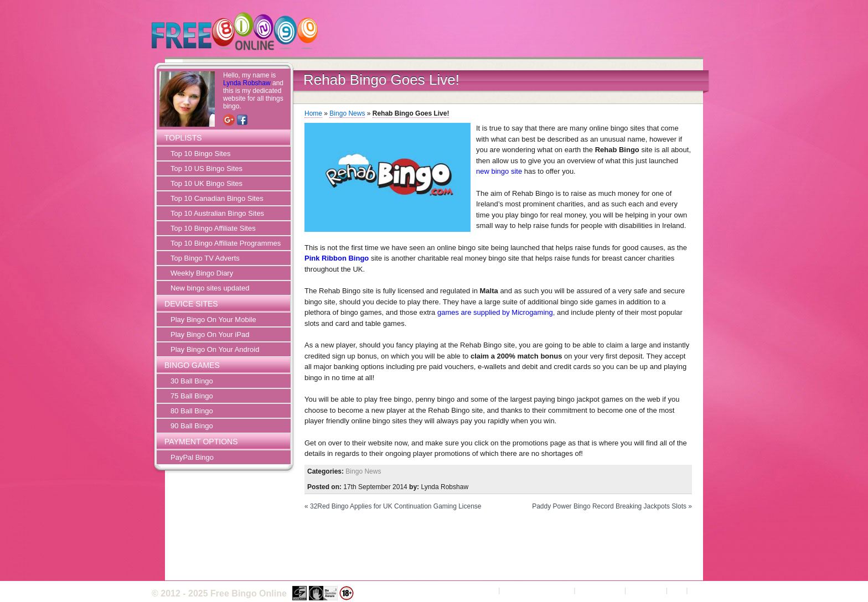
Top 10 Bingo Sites (200, 154)
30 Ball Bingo (192, 381)
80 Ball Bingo (192, 411)
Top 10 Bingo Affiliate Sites (213, 228)
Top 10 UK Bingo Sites (206, 183)
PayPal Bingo (192, 457)
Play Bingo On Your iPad (210, 334)
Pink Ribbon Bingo (337, 258)
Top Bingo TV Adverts (205, 258)
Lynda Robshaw (247, 83)
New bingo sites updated (210, 288)
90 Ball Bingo (192, 426)
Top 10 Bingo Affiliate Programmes (226, 243)
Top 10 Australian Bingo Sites (217, 213)
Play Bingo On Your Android (215, 349)
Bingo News (347, 113)
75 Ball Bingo (192, 396)
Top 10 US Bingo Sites (206, 168)
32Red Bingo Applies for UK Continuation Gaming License (396, 506)
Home (313, 113)
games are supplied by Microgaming (495, 312)
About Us (481, 590)
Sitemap (703, 590)
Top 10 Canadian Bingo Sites (217, 198)
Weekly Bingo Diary (202, 273)
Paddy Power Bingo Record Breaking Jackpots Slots (609, 506)
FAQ (677, 590)
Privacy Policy (600, 590)
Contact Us (646, 590)
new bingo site (499, 171)
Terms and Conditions (537, 590)
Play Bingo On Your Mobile (213, 320)
